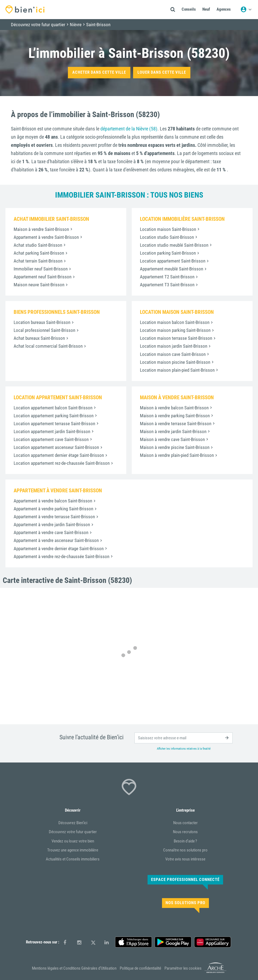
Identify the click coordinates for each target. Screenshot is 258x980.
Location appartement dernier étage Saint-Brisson (59, 455)
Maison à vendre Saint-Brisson (41, 229)
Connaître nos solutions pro (185, 850)
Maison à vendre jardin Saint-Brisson (173, 431)
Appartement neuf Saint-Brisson (43, 277)
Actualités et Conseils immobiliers (73, 859)
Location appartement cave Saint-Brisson (51, 439)
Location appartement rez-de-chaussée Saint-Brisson (62, 463)
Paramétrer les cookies (183, 968)
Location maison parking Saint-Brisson (175, 330)
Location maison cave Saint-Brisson (173, 354)
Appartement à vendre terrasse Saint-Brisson (54, 517)
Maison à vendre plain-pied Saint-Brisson (177, 455)
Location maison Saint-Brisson (168, 229)
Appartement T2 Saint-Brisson (167, 277)
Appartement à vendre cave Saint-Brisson (51, 532)
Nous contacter (185, 823)
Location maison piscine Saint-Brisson (175, 362)
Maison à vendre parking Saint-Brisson (175, 416)
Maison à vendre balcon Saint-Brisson (174, 408)
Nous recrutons (185, 832)
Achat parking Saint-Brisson (39, 253)
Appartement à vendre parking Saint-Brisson (53, 509)
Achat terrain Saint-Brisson (38, 261)
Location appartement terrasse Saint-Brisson (54, 424)
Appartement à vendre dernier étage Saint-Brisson (59, 549)
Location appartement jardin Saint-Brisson (52, 431)
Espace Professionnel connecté (185, 880)
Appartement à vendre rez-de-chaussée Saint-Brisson (61, 556)
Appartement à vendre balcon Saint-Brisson (53, 501)
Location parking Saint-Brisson (168, 253)
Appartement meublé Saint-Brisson (172, 269)
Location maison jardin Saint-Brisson (174, 346)
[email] (184, 738)
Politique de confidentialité (140, 968)
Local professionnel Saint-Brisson (44, 330)
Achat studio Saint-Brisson (38, 245)
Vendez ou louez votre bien (73, 841)
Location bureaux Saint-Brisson (42, 322)
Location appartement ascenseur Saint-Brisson (56, 447)
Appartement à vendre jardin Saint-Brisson (52, 525)
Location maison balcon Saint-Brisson (175, 322)
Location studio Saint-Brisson (167, 237)
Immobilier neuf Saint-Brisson (41, 269)
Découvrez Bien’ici (73, 823)
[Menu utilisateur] (246, 10)
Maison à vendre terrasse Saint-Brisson (176, 424)
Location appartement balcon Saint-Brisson (53, 408)
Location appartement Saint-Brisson (173, 261)
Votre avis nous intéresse (185, 859)
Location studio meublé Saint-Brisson (174, 245)
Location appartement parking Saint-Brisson (54, 416)
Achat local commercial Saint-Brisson (48, 346)
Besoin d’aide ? (185, 841)
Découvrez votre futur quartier (73, 832)
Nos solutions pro (185, 903)
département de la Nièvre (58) (129, 129)
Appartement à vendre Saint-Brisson (46, 237)
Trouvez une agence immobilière (73, 850)
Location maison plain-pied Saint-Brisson (177, 370)
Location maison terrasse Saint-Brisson (176, 338)
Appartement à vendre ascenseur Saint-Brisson (56, 540)
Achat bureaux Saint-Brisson (39, 338)
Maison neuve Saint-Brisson (39, 285)
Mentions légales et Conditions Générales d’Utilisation (74, 968)
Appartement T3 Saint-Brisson (167, 285)
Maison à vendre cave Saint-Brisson (172, 439)
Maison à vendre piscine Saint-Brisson (175, 447)
